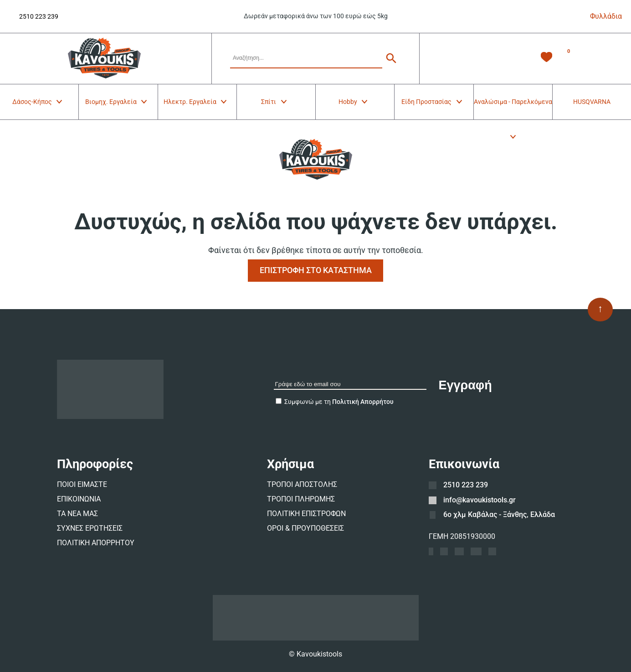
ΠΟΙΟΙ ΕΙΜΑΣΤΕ (82, 484)
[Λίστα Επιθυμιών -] (546, 59)
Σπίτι (274, 101)
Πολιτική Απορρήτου (363, 402)
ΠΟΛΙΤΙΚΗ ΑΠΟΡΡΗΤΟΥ (96, 543)
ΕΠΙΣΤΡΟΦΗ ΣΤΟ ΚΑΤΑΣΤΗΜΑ (316, 270)
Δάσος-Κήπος (38, 101)
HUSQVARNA (592, 102)
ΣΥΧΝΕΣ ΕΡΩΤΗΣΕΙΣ (90, 528)
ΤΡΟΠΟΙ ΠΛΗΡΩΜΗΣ (301, 499)
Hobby (354, 101)
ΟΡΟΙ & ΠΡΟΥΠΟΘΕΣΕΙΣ (305, 528)
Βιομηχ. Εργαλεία (117, 101)
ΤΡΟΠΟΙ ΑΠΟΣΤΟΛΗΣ (302, 484)
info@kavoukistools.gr (480, 500)
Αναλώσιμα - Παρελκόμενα (513, 109)
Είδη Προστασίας (432, 101)
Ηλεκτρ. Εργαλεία (196, 101)
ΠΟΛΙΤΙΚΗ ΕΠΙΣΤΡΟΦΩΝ (306, 514)
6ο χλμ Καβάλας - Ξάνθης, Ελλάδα (499, 514)
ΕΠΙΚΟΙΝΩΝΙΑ (79, 499)
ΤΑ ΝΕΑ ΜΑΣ (77, 514)
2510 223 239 (39, 16)
